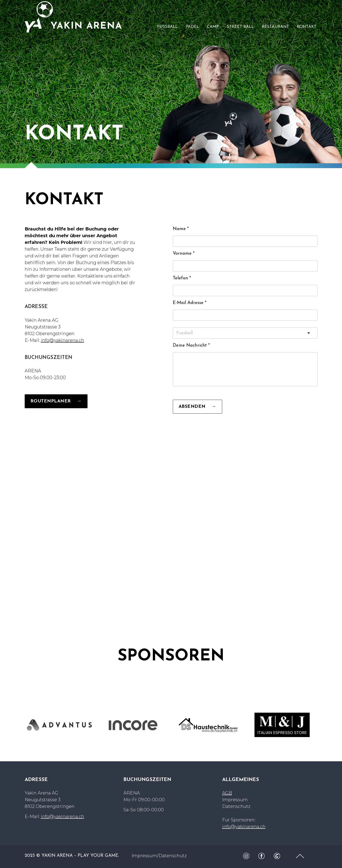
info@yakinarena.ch (62, 340)
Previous (20, 725)
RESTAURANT (275, 27)
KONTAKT (307, 27)
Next (322, 725)
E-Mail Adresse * (190, 303)
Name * (181, 229)
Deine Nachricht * (191, 345)
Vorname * (184, 254)
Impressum (235, 800)
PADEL (192, 27)
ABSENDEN (197, 407)
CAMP (213, 27)
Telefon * (182, 278)
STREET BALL (240, 27)
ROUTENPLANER (56, 401)
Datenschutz (236, 806)
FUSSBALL (167, 27)
